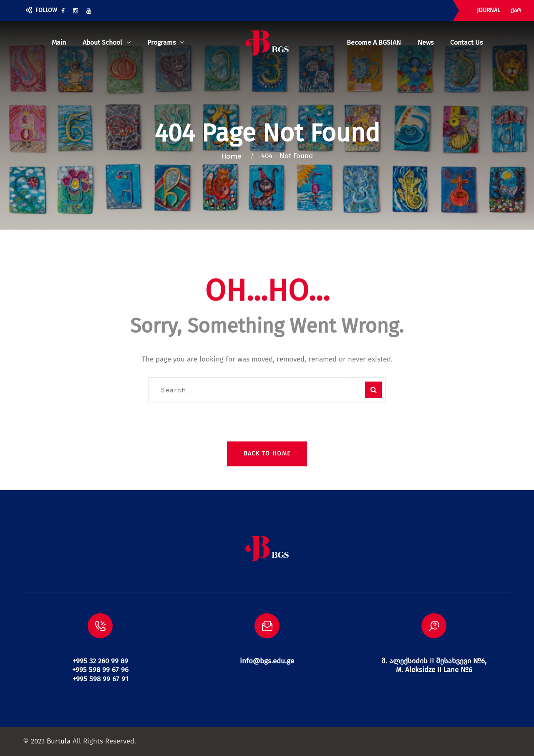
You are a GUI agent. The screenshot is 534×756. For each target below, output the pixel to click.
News (426, 42)
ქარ (516, 10)
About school (102, 42)
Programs (161, 42)
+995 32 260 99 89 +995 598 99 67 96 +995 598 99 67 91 (100, 670)
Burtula (59, 741)
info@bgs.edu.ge (267, 661)
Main (59, 42)
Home (233, 156)
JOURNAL (489, 10)
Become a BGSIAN (374, 42)
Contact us (466, 42)
